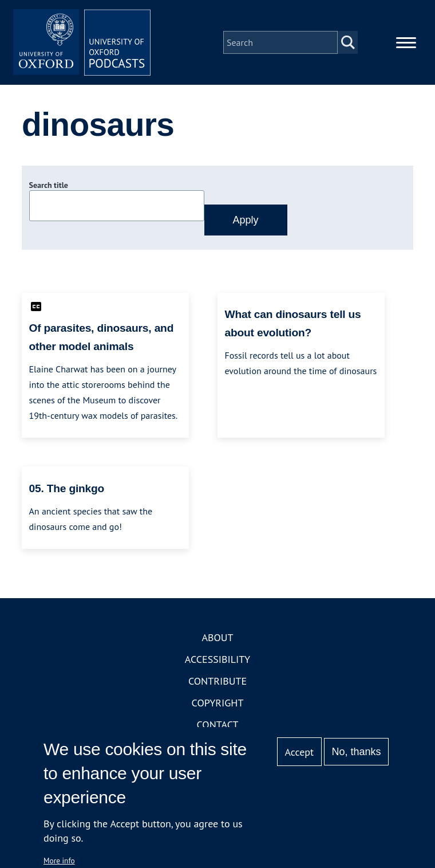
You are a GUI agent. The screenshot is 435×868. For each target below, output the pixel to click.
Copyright (218, 703)
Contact (218, 724)
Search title (49, 185)
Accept (299, 752)
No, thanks (356, 752)
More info (59, 861)
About (217, 637)
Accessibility (217, 659)
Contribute (217, 681)
